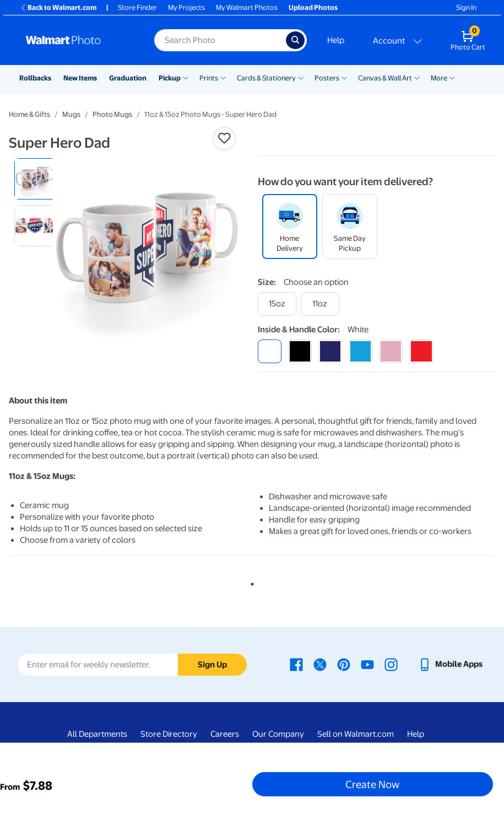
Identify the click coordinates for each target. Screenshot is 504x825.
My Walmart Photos (247, 7)
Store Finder (137, 7)
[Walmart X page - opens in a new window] (320, 664)
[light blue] (361, 351)
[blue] (330, 351)
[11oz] (320, 304)
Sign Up (212, 665)
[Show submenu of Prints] (223, 77)
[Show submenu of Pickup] (186, 77)
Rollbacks (35, 78)
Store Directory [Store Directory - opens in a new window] (169, 734)
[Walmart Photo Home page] (78, 40)
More (439, 78)
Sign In (466, 7)
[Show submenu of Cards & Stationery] (301, 77)
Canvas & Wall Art (385, 78)
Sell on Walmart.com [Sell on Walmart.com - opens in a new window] (356, 734)
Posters (327, 78)
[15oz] (277, 304)
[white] (270, 351)
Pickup (170, 78)
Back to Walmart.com (58, 7)
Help (336, 40)
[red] (421, 351)
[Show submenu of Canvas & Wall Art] (417, 77)
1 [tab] (250, 582)
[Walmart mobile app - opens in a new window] (450, 664)
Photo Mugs (112, 114)
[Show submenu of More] (452, 77)
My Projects (186, 7)
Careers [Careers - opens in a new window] (225, 734)
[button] (224, 138)
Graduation (128, 78)
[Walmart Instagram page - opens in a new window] (391, 664)
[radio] (35, 179)
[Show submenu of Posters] (344, 77)
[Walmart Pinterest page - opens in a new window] (344, 664)
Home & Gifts (29, 114)
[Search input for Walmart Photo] (220, 40)
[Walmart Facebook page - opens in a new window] (296, 664)
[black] (300, 351)
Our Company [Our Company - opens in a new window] (278, 734)
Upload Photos (313, 7)
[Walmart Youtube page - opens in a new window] (367, 664)
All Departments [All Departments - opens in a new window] (97, 734)
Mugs (71, 114)
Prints (209, 78)
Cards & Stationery (266, 78)
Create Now (372, 784)
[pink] (391, 351)
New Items (80, 78)
